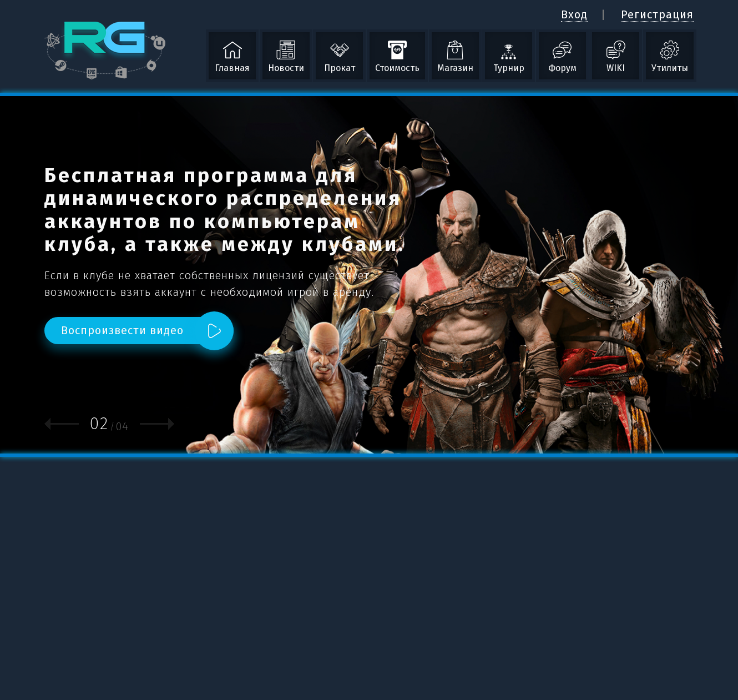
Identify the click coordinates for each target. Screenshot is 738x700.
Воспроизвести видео (122, 330)
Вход (574, 14)
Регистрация (657, 14)
